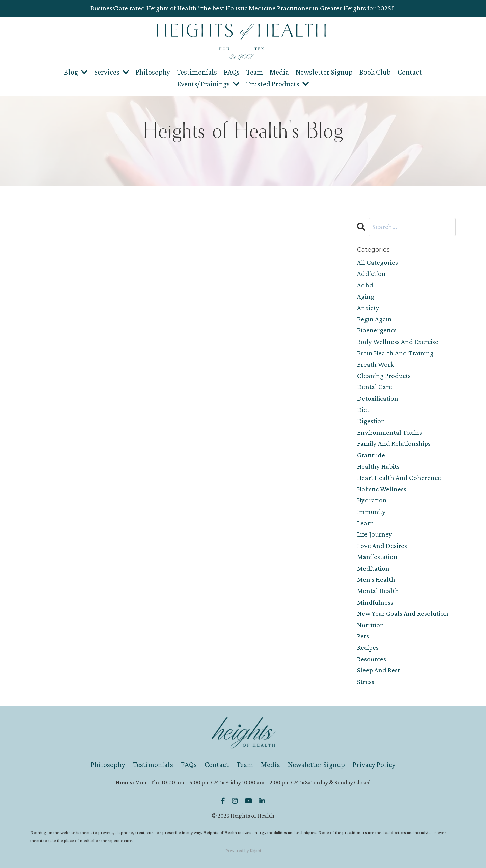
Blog (76, 72)
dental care (375, 387)
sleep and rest (379, 670)
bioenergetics (377, 330)
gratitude (371, 455)
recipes (368, 647)
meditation (373, 568)
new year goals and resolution (403, 613)
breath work (375, 364)
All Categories (377, 262)
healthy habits (378, 466)
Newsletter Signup (324, 72)
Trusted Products (277, 84)
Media (279, 72)
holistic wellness (382, 489)
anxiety (368, 308)
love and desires (382, 546)
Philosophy (153, 72)
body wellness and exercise (398, 342)
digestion (371, 421)
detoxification (378, 398)
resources (372, 659)
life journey (375, 534)
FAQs (232, 72)
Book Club (375, 72)
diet (363, 410)
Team (255, 72)
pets (363, 636)
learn (366, 523)
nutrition (371, 625)
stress (366, 682)
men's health (376, 579)
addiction (371, 273)
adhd (365, 285)
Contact (410, 72)
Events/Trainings (208, 84)
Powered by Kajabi (243, 850)
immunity (371, 512)
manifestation (377, 557)
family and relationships (394, 443)
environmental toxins (389, 432)
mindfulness (375, 602)
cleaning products (384, 376)
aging (366, 296)
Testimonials (197, 72)
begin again (374, 319)
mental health (378, 591)
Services (112, 72)
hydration (372, 500)
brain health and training (395, 353)
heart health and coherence (399, 478)
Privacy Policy (374, 765)
